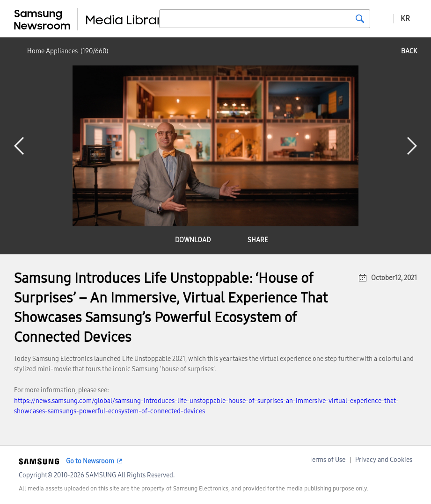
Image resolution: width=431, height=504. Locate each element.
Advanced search (382, 18)
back (409, 51)
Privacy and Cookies (384, 460)
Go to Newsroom (90, 461)
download (193, 240)
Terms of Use (327, 460)
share (258, 240)
